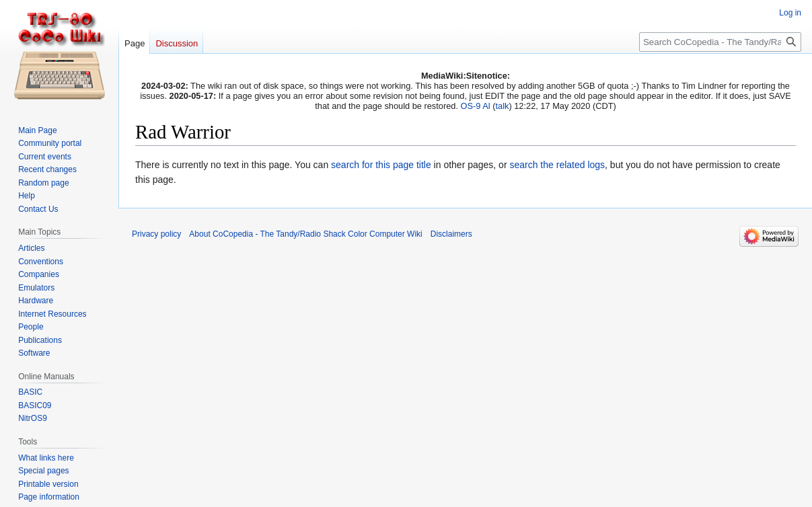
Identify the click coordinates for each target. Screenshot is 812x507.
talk (502, 106)
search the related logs (557, 165)
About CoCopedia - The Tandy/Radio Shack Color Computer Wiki (305, 234)
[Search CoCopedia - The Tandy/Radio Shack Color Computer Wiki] (720, 42)
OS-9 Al (476, 106)
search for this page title (381, 165)
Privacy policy (156, 234)
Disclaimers (451, 234)
